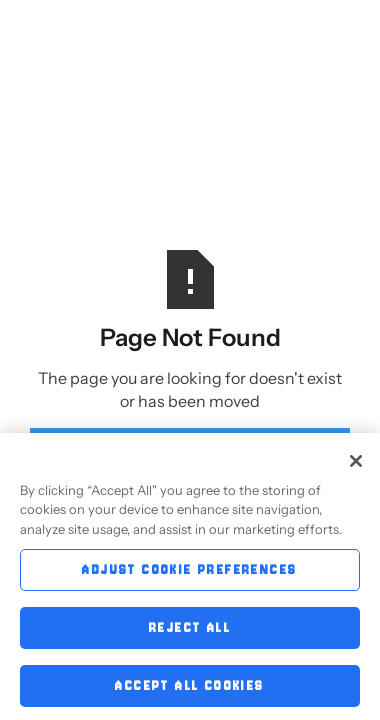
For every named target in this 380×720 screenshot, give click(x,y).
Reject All (190, 631)
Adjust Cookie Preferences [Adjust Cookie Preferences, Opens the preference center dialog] (189, 573)
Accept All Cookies (189, 689)
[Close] (356, 465)
